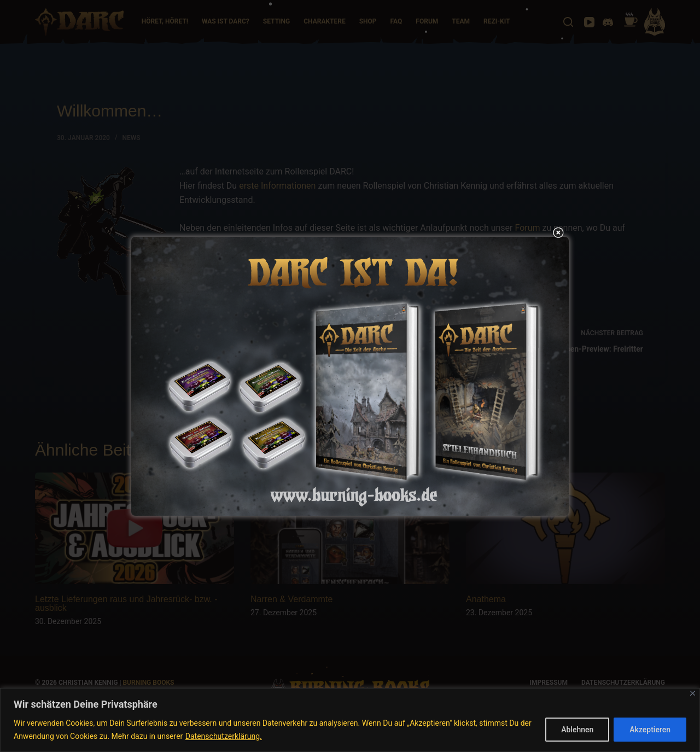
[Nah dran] (693, 693)
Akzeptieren (650, 730)
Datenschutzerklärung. (224, 736)
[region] (350, 720)
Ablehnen (577, 730)
